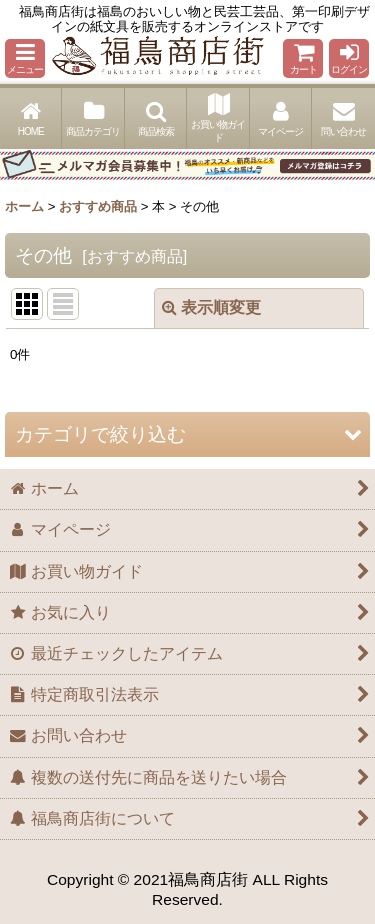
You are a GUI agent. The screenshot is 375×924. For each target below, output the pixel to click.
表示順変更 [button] (211, 307)
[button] (25, 58)
